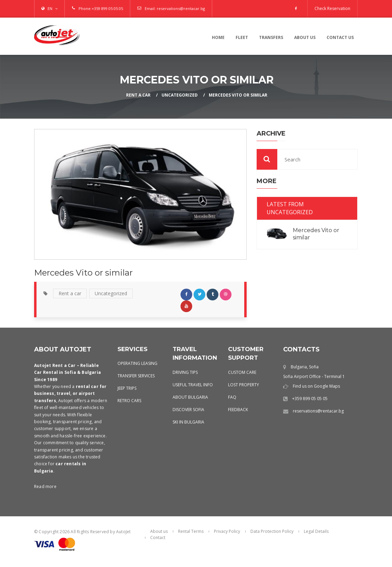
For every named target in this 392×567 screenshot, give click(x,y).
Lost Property (244, 385)
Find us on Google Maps (316, 386)
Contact (158, 538)
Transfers (271, 37)
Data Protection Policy (272, 531)
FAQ (232, 397)
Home (218, 37)
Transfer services (136, 376)
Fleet (242, 37)
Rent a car (70, 293)
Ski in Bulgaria (188, 422)
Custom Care (242, 372)
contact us (340, 37)
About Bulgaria (190, 397)
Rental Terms (191, 531)
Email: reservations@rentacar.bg (175, 8)
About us (305, 37)
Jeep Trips (127, 388)
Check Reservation (332, 8)
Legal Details (316, 531)
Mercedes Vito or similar (238, 95)
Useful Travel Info (193, 385)
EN (50, 8)
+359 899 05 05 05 (107, 8)
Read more (45, 486)
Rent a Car (138, 95)
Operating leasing (137, 363)
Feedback (238, 410)
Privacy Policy (227, 531)
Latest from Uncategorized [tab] (290, 208)
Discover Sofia (188, 410)
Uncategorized (180, 95)
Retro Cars (129, 401)
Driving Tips (185, 372)
